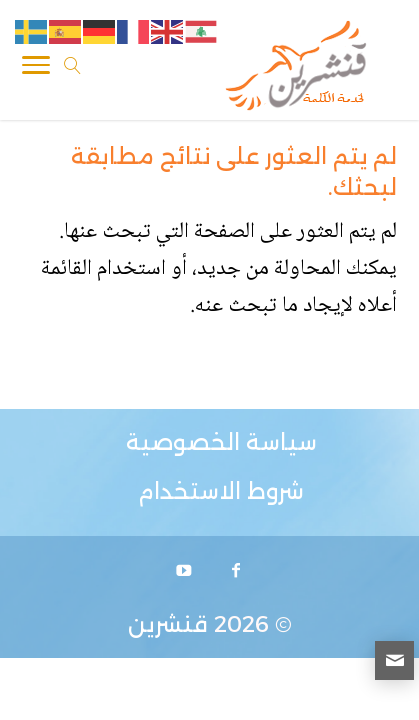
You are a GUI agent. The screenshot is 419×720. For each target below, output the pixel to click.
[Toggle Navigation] (36, 69)
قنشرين (168, 624)
